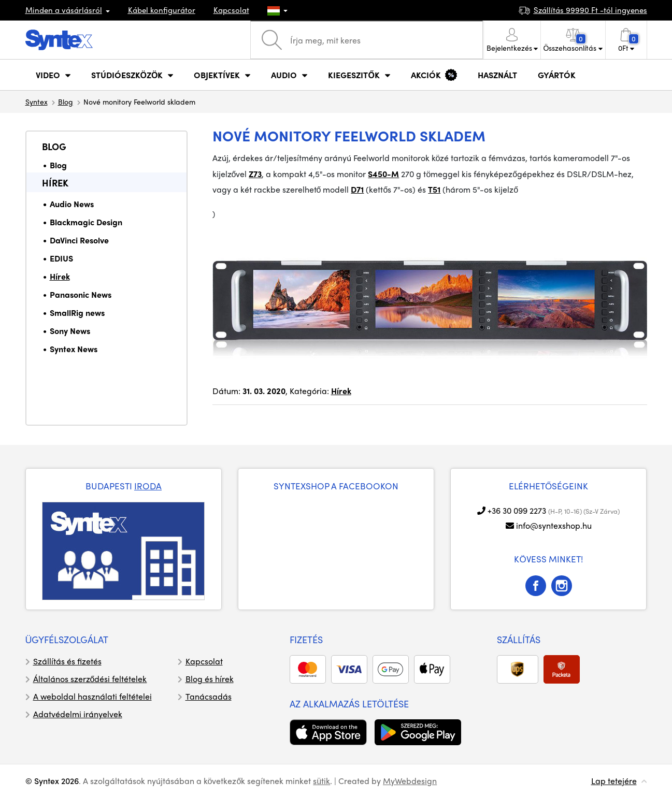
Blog (66, 102)
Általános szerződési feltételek (90, 679)
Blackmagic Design (86, 222)
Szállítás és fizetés (67, 661)
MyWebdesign (410, 781)
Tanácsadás (209, 696)
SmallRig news (77, 313)
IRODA (148, 486)
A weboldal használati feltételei (92, 696)
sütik (321, 781)
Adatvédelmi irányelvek (78, 714)
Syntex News (74, 349)
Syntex (37, 102)
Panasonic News (81, 294)
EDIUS (61, 258)
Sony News (70, 331)
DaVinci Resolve (79, 240)
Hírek (55, 183)
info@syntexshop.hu (554, 525)
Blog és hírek (210, 679)
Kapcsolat (231, 10)
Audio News (72, 204)
